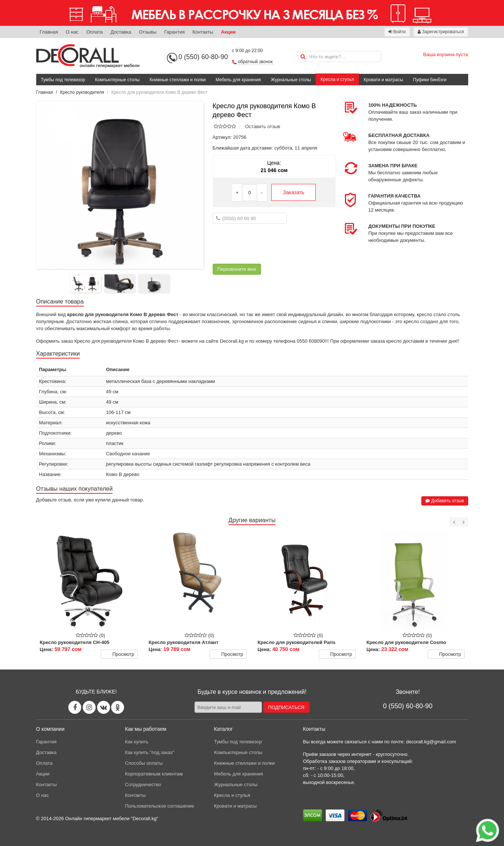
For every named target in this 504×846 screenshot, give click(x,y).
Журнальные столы (291, 80)
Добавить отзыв (445, 501)
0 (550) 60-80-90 (203, 57)
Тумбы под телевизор (63, 80)
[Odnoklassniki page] (118, 707)
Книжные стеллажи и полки (178, 80)
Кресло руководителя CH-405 (75, 642)
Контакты (203, 32)
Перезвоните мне (237, 269)
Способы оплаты (144, 763)
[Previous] (454, 522)
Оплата (95, 32)
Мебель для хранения (238, 80)
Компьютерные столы (117, 80)
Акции (228, 32)
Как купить (137, 742)
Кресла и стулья (337, 79)
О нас (72, 32)
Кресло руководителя (82, 92)
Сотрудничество (143, 785)
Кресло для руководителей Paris (297, 642)
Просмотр (119, 654)
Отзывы (148, 32)
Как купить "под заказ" (150, 752)
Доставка (121, 32)
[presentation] (269, 244)
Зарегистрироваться (441, 32)
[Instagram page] (89, 707)
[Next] (464, 522)
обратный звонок (255, 62)
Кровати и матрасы (383, 80)
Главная (49, 32)
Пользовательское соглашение (160, 806)
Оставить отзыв (263, 126)
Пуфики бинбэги (430, 80)
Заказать (294, 192)
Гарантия (174, 32)
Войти (397, 32)
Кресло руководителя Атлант (184, 642)
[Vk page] (104, 707)
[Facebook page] (75, 707)
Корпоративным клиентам (154, 774)
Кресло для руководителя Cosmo (407, 642)
